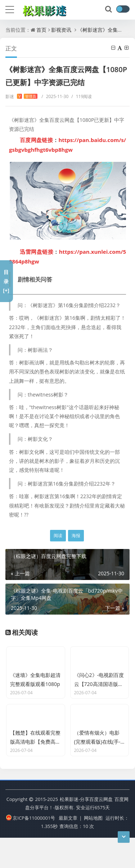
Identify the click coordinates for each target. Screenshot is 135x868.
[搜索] (109, 9)
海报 (76, 535)
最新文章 (68, 848)
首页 (41, 30)
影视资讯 (61, 30)
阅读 (58, 535)
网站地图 (93, 848)
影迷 (21, 96)
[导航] (10, 9)
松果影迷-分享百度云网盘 (86, 829)
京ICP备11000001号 (31, 848)
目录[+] (6, 281)
